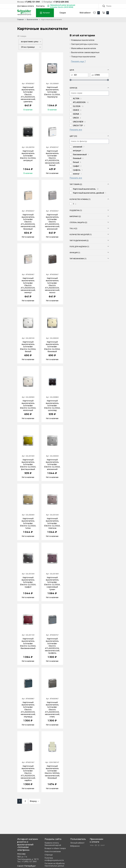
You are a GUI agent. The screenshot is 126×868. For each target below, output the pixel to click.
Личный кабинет (77, 843)
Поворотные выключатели (83, 57)
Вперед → (35, 801)
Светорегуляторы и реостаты (85, 44)
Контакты (40, 6)
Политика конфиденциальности (54, 859)
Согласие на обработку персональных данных (55, 865)
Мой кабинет (85, 13)
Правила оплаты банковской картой (53, 844)
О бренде (49, 855)
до (93, 75)
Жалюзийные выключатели (84, 48)
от (72, 75)
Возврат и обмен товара (55, 848)
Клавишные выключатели (83, 40)
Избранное (75, 846)
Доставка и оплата (26, 6)
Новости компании (53, 851)
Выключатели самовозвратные (85, 52)
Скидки (63, 13)
